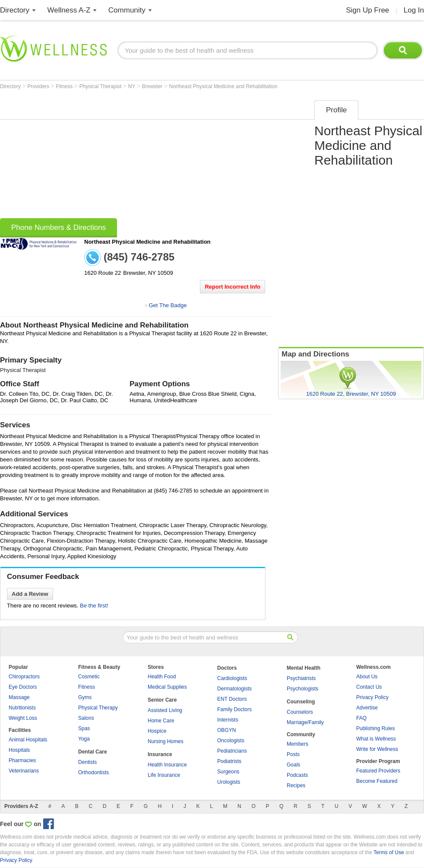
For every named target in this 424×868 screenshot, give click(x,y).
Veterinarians (24, 771)
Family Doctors (234, 709)
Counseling (301, 702)
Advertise (367, 708)
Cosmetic (89, 677)
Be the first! (94, 606)
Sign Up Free (367, 10)
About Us (367, 677)
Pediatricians (232, 751)
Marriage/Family (305, 722)
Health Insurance (167, 765)
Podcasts (297, 775)
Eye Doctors (23, 687)
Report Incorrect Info (233, 287)
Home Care (161, 721)
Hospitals (19, 750)
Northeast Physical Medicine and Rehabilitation (223, 86)
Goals (293, 765)
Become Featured (377, 781)
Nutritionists (22, 708)
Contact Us (369, 687)
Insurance (160, 754)
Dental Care (93, 752)
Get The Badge (168, 305)
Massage (19, 697)
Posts (293, 754)
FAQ (361, 718)
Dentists (87, 762)
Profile (336, 110)
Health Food (162, 677)
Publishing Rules (375, 728)
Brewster (153, 86)
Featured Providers (378, 771)
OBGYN (226, 730)
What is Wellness (376, 739)
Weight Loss (23, 718)
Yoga (84, 739)
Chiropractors (24, 677)
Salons (86, 718)
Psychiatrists (301, 678)
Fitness (65, 86)
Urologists (229, 782)
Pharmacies (22, 760)
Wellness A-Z (69, 10)
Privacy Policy (372, 697)
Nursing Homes (166, 741)
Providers (39, 86)
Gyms (85, 697)
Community (127, 10)
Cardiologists (232, 678)
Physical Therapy (98, 708)
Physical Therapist (101, 86)
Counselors (300, 712)
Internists (228, 720)
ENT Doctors (232, 699)
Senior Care (162, 700)
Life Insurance (164, 775)
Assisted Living (165, 710)
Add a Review (30, 594)
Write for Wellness (377, 749)
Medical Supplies (167, 687)
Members (297, 744)
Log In (414, 10)
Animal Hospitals (28, 740)
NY (133, 86)
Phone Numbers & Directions (59, 227)
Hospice (157, 731)
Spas (84, 728)
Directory (15, 10)
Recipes (296, 785)
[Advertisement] (119, 156)
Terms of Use (389, 852)
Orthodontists (93, 773)
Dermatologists (234, 689)
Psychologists (302, 689)
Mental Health (304, 668)
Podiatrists (229, 761)
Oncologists (231, 741)
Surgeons (228, 772)
